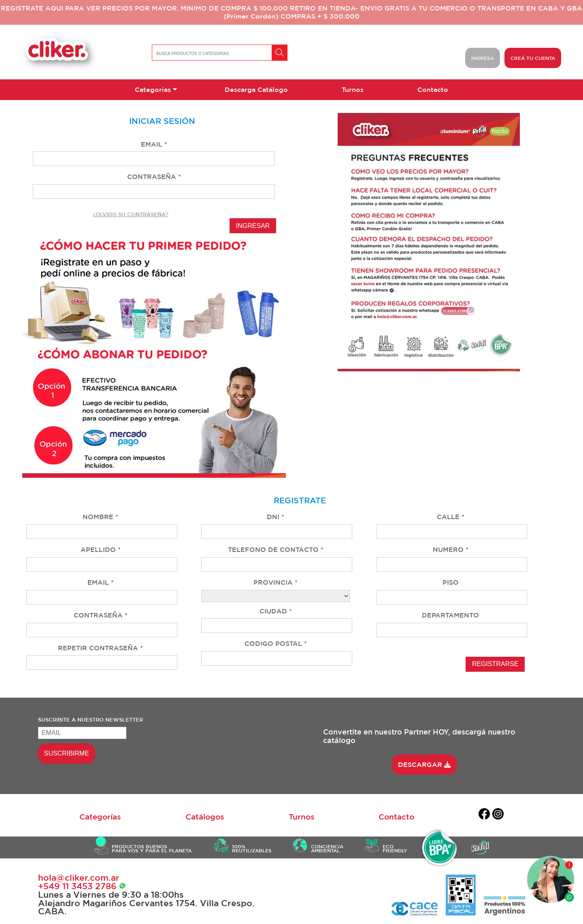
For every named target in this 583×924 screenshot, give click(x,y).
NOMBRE (100, 517)
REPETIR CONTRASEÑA (100, 648)
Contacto (433, 89)
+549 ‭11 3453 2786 (82, 886)
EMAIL (154, 144)
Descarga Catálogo (256, 89)
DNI (276, 517)
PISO (451, 582)
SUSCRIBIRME (67, 753)
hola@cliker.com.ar (79, 878)
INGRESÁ (483, 58)
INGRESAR (253, 226)
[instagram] (498, 815)
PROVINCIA (276, 582)
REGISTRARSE (495, 664)
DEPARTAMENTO (450, 615)
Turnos (353, 89)
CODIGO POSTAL (276, 643)
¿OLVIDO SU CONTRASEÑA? (131, 214)
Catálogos (205, 817)
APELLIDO (101, 549)
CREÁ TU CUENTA (533, 58)
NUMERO (451, 549)
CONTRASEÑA (154, 177)
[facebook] (484, 815)
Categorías (153, 89)
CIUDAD (276, 611)
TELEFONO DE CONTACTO (276, 549)
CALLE (451, 517)
